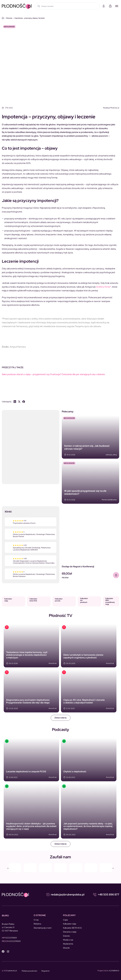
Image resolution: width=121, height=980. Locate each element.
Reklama (37, 924)
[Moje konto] (104, 6)
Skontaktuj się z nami (43, 928)
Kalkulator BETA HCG (72, 928)
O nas (36, 920)
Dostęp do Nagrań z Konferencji (78, 566)
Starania (9, 18)
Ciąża (65, 920)
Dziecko (66, 936)
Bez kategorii (69, 418)
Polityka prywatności (29, 971)
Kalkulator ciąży (70, 924)
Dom (3, 18)
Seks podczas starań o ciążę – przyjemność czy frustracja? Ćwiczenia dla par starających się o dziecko (53, 374)
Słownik (66, 948)
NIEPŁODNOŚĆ (9, 27)
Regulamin (46, 971)
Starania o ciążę (70, 932)
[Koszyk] (110, 6)
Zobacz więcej (60, 718)
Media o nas (68, 940)
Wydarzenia (68, 944)
